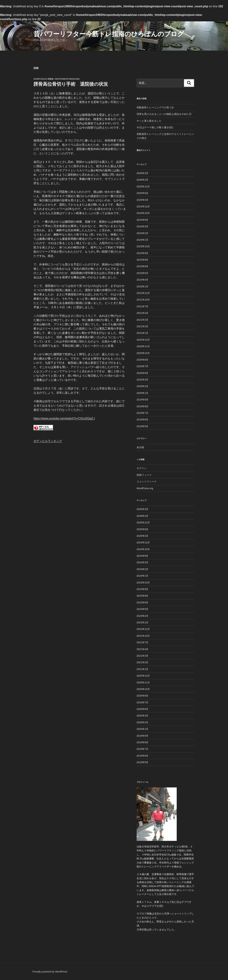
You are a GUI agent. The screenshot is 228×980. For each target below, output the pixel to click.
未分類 (140, 447)
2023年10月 (143, 246)
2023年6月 (143, 266)
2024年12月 (143, 206)
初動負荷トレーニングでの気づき (155, 107)
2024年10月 (143, 213)
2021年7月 (143, 306)
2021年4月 (143, 313)
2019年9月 (143, 400)
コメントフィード (147, 482)
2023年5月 (143, 273)
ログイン (142, 468)
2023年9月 (143, 253)
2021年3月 (143, 320)
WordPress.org (145, 488)
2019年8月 (143, 406)
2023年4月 (143, 280)
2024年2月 (143, 233)
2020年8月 (143, 360)
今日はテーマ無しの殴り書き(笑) (155, 127)
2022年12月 (143, 293)
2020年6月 (143, 373)
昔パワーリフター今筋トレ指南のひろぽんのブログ (109, 34)
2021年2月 (143, 326)
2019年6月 (143, 420)
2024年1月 (143, 240)
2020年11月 (143, 346)
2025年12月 (143, 187)
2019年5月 (143, 426)
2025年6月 (143, 193)
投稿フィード (144, 475)
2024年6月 (143, 220)
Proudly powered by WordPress (50, 972)
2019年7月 (143, 413)
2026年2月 (143, 180)
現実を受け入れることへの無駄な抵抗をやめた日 (164, 114)
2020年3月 (143, 380)
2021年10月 (143, 300)
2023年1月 (143, 286)
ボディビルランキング (48, 441)
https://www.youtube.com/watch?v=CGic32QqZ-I (64, 418)
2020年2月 (143, 386)
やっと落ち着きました (149, 121)
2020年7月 (143, 366)
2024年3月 (143, 226)
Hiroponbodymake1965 (67, 79)
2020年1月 (143, 393)
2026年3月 (143, 173)
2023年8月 (143, 260)
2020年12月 (143, 340)
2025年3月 (143, 200)
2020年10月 (143, 353)
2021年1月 (143, 333)
